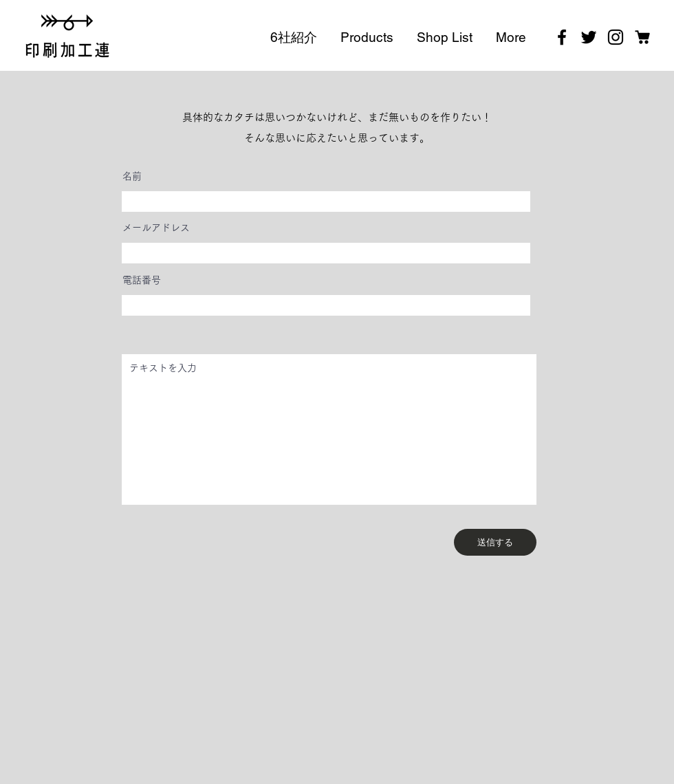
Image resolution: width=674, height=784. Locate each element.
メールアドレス (156, 228)
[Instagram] (616, 37)
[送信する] (495, 542)
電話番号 (142, 280)
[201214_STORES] (642, 37)
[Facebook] (562, 37)
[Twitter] (589, 37)
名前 (132, 176)
